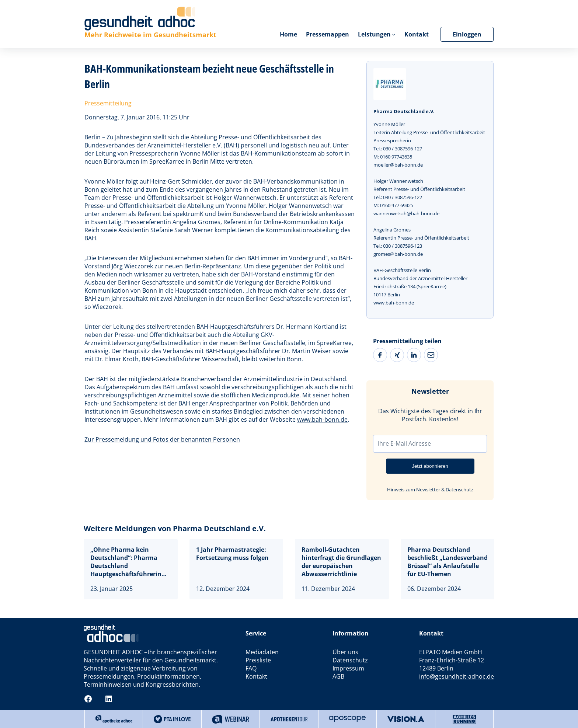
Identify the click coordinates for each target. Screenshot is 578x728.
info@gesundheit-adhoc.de (457, 676)
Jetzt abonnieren (430, 466)
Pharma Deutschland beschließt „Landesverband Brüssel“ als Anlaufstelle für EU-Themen (448, 562)
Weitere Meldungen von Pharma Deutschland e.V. (175, 528)
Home (288, 34)
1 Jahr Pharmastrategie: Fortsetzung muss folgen (233, 554)
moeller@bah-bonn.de (398, 165)
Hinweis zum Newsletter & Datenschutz (430, 490)
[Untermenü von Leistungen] (394, 34)
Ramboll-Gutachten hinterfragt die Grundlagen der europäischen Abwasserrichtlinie (341, 562)
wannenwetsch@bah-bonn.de (406, 213)
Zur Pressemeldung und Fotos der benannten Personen (162, 439)
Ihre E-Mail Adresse (404, 443)
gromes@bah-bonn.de (398, 254)
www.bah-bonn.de (322, 419)
